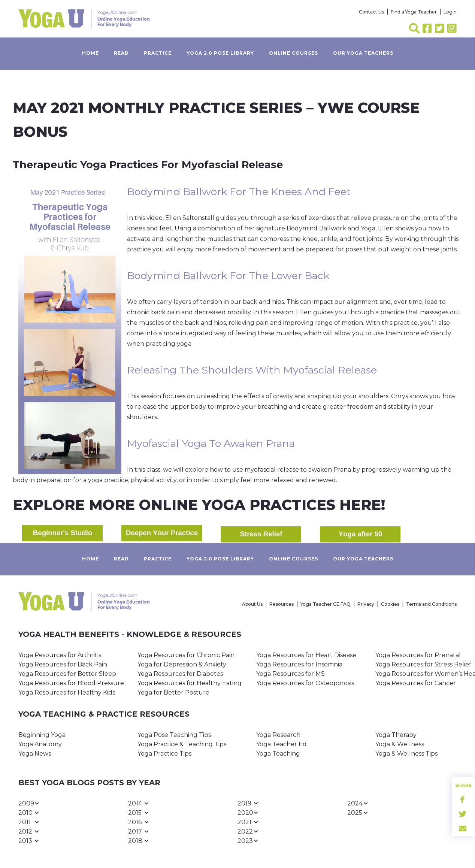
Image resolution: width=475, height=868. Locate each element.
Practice (158, 53)
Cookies (390, 604)
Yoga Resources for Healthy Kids (67, 692)
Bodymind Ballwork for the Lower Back (228, 276)
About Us (252, 604)
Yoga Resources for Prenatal (418, 655)
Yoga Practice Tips (164, 754)
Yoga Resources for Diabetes (180, 674)
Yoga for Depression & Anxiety (182, 664)
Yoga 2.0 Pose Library (220, 53)
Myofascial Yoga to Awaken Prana (211, 443)
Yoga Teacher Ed (282, 744)
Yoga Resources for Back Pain (63, 664)
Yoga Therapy (396, 735)
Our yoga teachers (363, 53)
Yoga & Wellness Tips (406, 754)
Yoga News (35, 754)
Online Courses (294, 53)
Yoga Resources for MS (291, 674)
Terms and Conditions (431, 604)
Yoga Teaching (278, 754)
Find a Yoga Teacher (414, 12)
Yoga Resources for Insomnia (299, 664)
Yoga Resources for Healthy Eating (190, 683)
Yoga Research (278, 735)
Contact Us (371, 12)
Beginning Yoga (42, 735)
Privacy (366, 604)
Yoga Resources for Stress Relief (423, 664)
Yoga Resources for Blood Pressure (71, 683)
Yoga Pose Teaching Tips (174, 735)
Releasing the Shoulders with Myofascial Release (252, 370)
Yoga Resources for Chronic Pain (186, 655)
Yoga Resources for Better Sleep (67, 674)
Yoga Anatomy (40, 744)
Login (450, 12)
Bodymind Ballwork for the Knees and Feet (239, 192)
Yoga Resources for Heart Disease (306, 655)
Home (90, 53)
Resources (282, 604)
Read (121, 53)
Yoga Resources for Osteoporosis (305, 683)
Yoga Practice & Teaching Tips (182, 744)
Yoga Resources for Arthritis (60, 655)
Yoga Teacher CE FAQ (326, 604)
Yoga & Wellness (400, 744)
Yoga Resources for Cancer (416, 683)
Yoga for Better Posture (173, 692)
